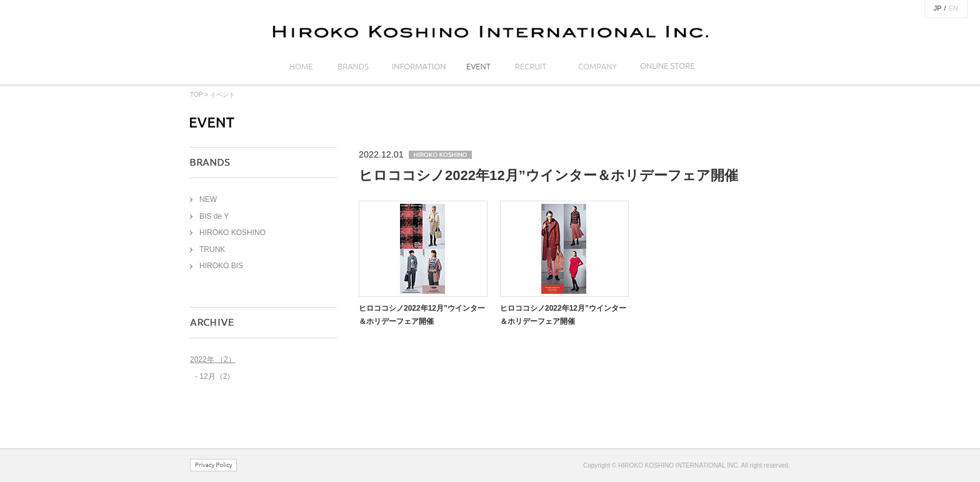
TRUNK (212, 249)
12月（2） (217, 376)
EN (953, 8)
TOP (196, 95)
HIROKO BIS (221, 266)
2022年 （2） (213, 359)
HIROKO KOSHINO (232, 233)
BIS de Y (214, 216)
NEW (208, 199)
